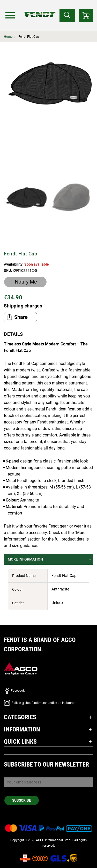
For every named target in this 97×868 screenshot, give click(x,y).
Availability (13, 264)
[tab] (48, 559)
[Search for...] (67, 16)
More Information (25, 559)
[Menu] (10, 15)
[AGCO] (21, 668)
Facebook (14, 691)
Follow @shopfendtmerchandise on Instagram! (41, 703)
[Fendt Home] (40, 9)
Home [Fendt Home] (8, 37)
